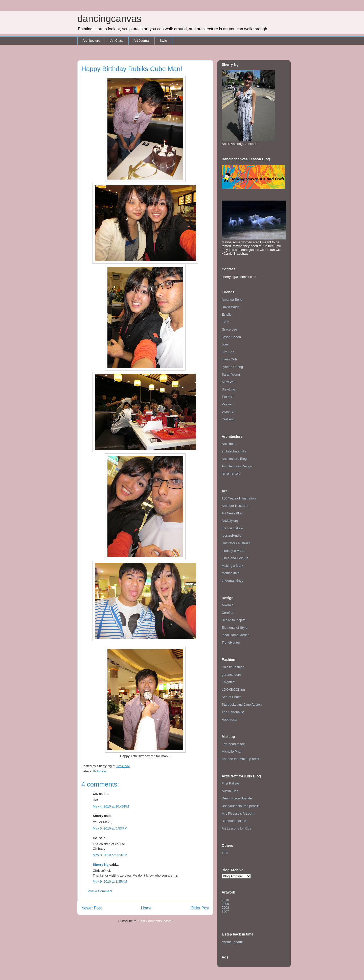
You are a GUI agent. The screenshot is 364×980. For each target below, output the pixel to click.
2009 (225, 904)
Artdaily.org (230, 521)
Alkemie (227, 605)
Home (146, 908)
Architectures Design (237, 466)
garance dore (231, 675)
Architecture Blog (234, 459)
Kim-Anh (228, 352)
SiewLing (228, 389)
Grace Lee (229, 329)
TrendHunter (231, 643)
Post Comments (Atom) (155, 921)
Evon (225, 322)
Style (163, 41)
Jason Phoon (231, 337)
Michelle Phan (232, 752)
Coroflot (227, 613)
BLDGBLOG (231, 474)
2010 (225, 900)
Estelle (227, 314)
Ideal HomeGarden (236, 635)
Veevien (227, 404)
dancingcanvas (109, 19)
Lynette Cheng (232, 367)
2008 (225, 908)
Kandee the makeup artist (240, 759)
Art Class (117, 41)
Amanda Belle (232, 300)
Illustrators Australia (236, 543)
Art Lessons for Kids (236, 828)
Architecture (91, 41)
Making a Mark (232, 566)
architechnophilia (234, 451)
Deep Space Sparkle (237, 798)
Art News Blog (232, 513)
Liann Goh (229, 359)
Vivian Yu (229, 412)
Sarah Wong (231, 374)
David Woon (231, 307)
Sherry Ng (101, 865)
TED (225, 853)
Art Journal (142, 41)
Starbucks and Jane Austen (242, 704)
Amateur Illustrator (235, 506)
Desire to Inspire (234, 620)
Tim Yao (228, 397)
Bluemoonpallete (234, 821)
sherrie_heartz (232, 942)
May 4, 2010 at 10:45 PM (111, 806)
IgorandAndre (232, 536)
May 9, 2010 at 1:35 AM (110, 881)
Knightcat (229, 682)
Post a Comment (100, 891)
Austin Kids (230, 791)
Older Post (200, 908)
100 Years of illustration (239, 498)
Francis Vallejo (232, 528)
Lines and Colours (235, 558)
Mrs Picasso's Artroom (238, 813)
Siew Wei (229, 382)
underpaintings (232, 581)
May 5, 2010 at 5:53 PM (110, 828)
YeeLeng (228, 419)
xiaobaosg (229, 719)
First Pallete (230, 783)
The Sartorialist (233, 712)
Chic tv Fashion (233, 667)
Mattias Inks (230, 573)
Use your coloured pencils (241, 806)
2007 (225, 911)
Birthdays (100, 771)
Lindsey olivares (233, 551)
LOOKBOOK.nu (233, 690)
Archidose (229, 444)
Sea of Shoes (232, 697)
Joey (225, 344)
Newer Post (92, 908)
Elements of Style (234, 628)
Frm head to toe (233, 744)
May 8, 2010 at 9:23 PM (110, 855)
